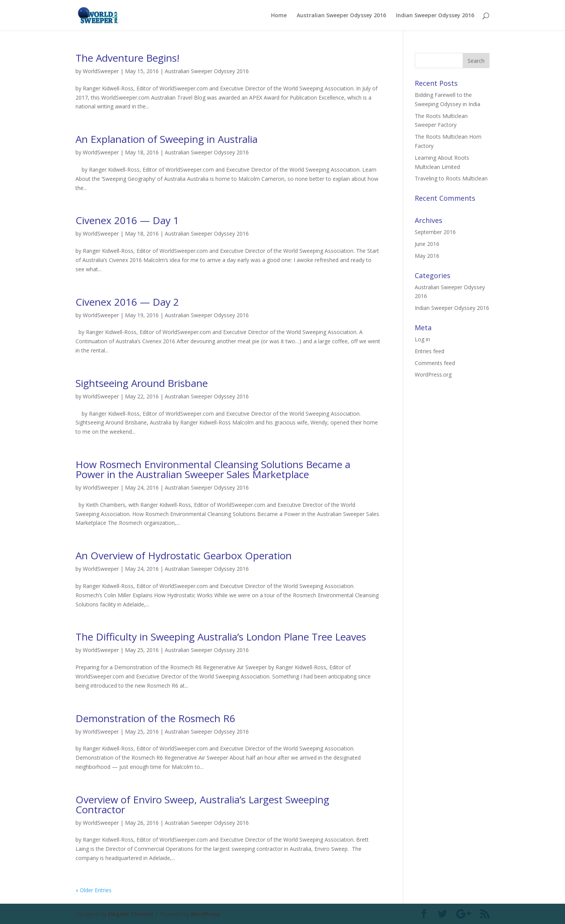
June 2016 (427, 244)
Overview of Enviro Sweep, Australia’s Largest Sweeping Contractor (202, 804)
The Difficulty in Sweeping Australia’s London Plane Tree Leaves (221, 637)
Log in (422, 339)
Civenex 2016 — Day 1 (127, 220)
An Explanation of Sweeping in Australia (167, 139)
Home (279, 16)
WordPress (205, 914)
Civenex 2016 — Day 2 (127, 302)
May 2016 (427, 256)
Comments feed (435, 363)
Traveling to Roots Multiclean (451, 178)
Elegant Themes (131, 914)
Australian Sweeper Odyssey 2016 (341, 16)
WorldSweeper (101, 71)
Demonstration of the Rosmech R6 (155, 718)
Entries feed (429, 351)
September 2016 (435, 232)
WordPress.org (433, 374)
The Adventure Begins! (127, 58)
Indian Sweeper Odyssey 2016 (435, 16)
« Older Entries (94, 890)
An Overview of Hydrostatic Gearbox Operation (184, 555)
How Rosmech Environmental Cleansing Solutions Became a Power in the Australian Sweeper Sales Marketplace (213, 469)
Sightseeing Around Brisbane (142, 383)
